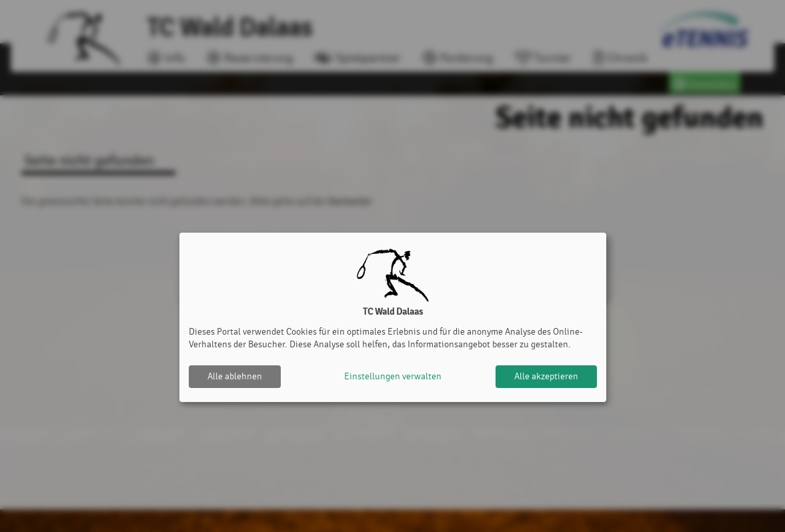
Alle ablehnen (235, 376)
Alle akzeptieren (546, 376)
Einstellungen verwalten (393, 376)
